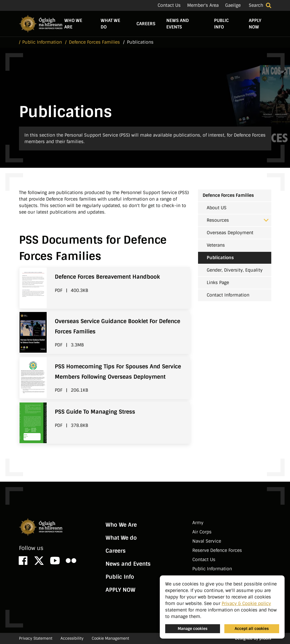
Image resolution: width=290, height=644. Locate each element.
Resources (238, 220)
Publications (220, 258)
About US (217, 208)
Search (256, 5)
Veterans (216, 245)
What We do (110, 24)
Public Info (221, 24)
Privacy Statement (36, 638)
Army (198, 523)
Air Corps (202, 532)
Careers (146, 24)
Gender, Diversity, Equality (235, 270)
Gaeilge (233, 5)
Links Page (218, 283)
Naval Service (207, 541)
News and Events (178, 24)
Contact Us (169, 5)
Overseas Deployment (230, 233)
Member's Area (203, 5)
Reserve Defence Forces (217, 550)
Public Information (212, 569)
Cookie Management (110, 638)
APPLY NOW (255, 24)
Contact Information (228, 295)
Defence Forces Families (228, 195)
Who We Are (73, 24)
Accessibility (72, 638)
